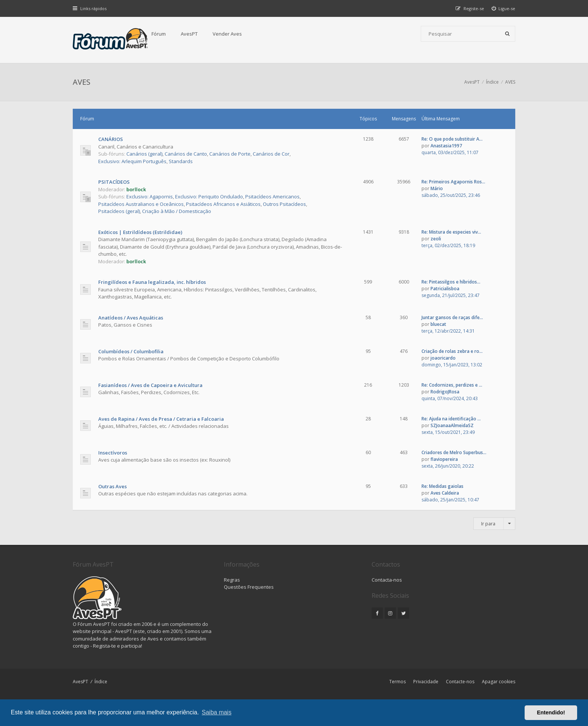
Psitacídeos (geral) (119, 211)
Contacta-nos (387, 580)
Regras (232, 580)
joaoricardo (443, 358)
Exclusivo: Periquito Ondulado (209, 196)
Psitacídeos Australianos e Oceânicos (141, 204)
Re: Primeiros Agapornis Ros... (453, 182)
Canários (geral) (144, 154)
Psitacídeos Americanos (272, 196)
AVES (82, 82)
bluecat (438, 324)
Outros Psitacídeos (284, 204)
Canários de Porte (230, 154)
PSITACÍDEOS (114, 182)
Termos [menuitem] (397, 682)
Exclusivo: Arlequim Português (132, 161)
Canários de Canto (186, 154)
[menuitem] (504, 8)
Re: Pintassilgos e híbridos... (451, 282)
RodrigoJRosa (445, 392)
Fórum (159, 34)
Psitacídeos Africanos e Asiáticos (223, 204)
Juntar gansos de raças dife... (452, 317)
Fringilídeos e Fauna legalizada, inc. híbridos (152, 282)
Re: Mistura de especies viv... (451, 232)
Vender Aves (227, 34)
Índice (101, 682)
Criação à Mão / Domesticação (177, 211)
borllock (136, 189)
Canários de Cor (271, 154)
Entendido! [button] (551, 712)
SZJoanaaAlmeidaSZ (452, 425)
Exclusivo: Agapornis (150, 196)
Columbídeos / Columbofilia (131, 351)
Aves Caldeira (445, 493)
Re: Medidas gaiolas (442, 486)
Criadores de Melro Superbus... (454, 452)
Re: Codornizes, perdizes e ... (452, 385)
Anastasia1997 (446, 146)
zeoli (436, 239)
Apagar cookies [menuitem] (499, 682)
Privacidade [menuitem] (426, 682)
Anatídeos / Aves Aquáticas (131, 318)
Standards (181, 161)
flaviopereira (444, 459)
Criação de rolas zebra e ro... (452, 351)
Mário (437, 188)
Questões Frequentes (249, 587)
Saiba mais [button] (217, 712)
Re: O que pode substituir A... (452, 139)
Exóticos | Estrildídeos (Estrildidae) (140, 232)
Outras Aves (112, 486)
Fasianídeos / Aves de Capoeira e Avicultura (150, 385)
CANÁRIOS (111, 139)
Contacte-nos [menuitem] (460, 682)
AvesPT (189, 34)
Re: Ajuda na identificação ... (451, 419)
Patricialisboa (445, 289)
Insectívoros (113, 453)
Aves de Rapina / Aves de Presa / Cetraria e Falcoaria (161, 419)
